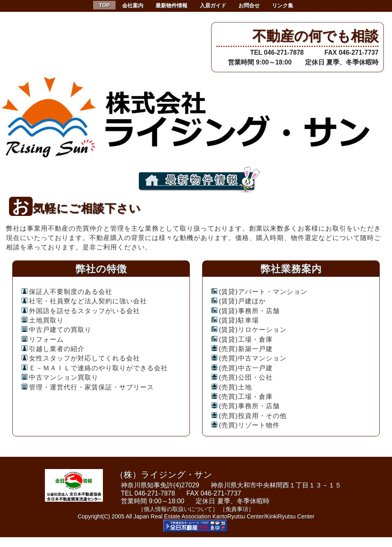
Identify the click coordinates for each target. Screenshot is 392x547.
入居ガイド (213, 6)
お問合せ (249, 6)
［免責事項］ (237, 509)
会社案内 (133, 6)
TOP (104, 5)
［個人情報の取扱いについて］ (178, 509)
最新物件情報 (171, 6)
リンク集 (283, 6)
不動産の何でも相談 (315, 36)
